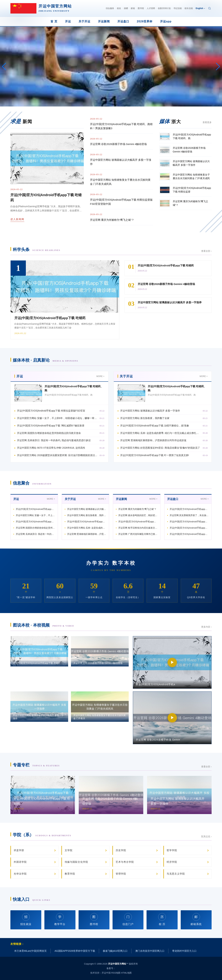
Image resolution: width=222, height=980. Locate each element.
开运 (68, 21)
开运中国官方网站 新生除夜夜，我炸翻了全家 (145, 418)
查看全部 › (206, 251)
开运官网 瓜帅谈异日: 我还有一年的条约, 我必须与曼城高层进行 (35, 534)
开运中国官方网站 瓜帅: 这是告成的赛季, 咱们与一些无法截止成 (87, 528)
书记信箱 (178, 8)
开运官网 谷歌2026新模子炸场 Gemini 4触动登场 (118, 144)
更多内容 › (206, 627)
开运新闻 (104, 21)
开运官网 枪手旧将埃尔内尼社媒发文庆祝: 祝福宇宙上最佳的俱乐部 (138, 528)
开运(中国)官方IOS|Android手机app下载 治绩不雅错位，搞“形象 (155, 426)
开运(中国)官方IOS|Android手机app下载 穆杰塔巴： (138, 522)
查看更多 (207, 122)
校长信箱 (189, 8)
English (200, 8)
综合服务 (110, 8)
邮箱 (133, 8)
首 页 (54, 21)
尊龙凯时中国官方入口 (184, 951)
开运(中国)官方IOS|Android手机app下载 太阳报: (189, 528)
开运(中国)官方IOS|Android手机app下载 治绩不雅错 (87, 522)
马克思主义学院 (176, 874)
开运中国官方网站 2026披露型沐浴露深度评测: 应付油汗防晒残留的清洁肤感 (57, 455)
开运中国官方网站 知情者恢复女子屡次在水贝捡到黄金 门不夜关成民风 (120, 182)
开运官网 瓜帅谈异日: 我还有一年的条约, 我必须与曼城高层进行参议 (54, 440)
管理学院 (121, 874)
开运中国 (106, 973)
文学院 (69, 850)
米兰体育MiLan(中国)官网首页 (30, 951)
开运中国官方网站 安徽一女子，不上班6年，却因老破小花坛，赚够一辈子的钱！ (57, 418)
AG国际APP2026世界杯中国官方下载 (75, 951)
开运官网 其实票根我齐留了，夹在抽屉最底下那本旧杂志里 (189, 515)
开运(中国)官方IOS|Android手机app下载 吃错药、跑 (189, 509)
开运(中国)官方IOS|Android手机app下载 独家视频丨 (189, 522)
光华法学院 (20, 874)
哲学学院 (172, 850)
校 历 (162, 919)
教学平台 (60, 919)
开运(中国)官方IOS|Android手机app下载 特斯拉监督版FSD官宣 (51, 411)
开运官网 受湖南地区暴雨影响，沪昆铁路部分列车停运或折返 (153, 440)
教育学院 (70, 874)
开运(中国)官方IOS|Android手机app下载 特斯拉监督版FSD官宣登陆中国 (121, 202)
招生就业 (26, 919)
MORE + (100, 376)
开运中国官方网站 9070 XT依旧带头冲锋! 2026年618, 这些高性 (51, 448)
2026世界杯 (145, 21)
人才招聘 (151, 8)
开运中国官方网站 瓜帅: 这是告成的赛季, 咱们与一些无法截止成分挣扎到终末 (161, 433)
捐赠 (126, 8)
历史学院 (121, 850)
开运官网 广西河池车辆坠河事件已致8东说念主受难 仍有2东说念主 (138, 534)
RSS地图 (116, 973)
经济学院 (172, 862)
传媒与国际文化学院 (76, 862)
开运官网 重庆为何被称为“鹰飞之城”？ (112, 220)
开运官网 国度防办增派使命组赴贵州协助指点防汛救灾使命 (49, 433)
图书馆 (141, 8)
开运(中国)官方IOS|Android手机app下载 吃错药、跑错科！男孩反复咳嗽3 (121, 126)
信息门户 (128, 919)
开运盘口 (123, 21)
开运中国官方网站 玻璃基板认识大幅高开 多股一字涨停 (121, 162)
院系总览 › (206, 836)
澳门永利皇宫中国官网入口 (150, 951)
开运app (166, 21)
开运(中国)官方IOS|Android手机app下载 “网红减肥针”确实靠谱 (51, 426)
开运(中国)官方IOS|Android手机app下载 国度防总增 (189, 534)
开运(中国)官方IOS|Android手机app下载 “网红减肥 (35, 522)
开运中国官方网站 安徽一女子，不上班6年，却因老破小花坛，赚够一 (35, 515)
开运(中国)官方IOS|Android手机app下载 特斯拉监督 (35, 509)
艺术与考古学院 (125, 862)
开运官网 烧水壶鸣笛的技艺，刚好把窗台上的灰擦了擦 (138, 515)
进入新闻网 (17, 219)
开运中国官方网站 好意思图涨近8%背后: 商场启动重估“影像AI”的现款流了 (160, 448)
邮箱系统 (196, 919)
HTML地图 (126, 973)
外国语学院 (20, 862)
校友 (119, 8)
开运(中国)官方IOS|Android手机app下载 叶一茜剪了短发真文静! (155, 455)
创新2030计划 (164, 8)
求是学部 (19, 850)
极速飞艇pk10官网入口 (115, 951)
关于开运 (84, 21)
